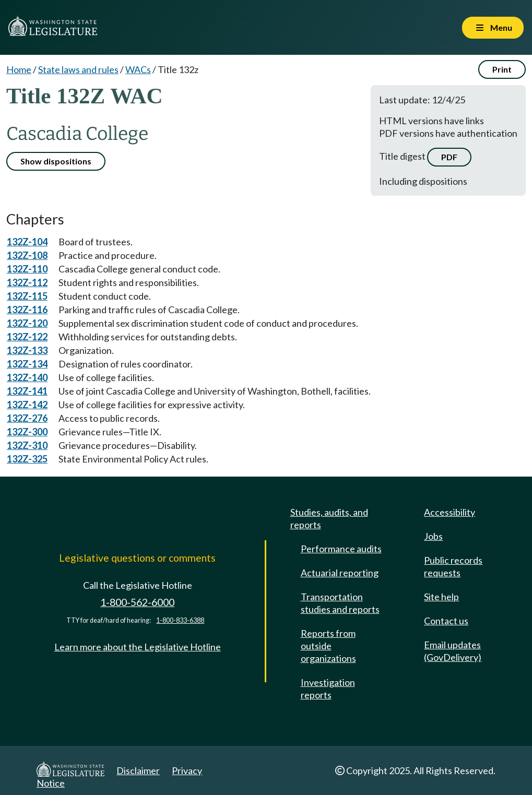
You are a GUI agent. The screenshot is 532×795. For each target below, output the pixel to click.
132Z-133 (27, 350)
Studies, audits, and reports (329, 518)
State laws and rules (78, 69)
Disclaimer (138, 770)
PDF (449, 157)
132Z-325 (27, 459)
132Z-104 (27, 242)
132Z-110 (27, 269)
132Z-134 (27, 364)
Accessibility (450, 512)
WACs (138, 69)
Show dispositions (56, 161)
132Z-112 (27, 282)
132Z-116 (27, 310)
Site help (441, 597)
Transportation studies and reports (340, 603)
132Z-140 (27, 377)
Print (502, 69)
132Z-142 (27, 405)
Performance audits (341, 549)
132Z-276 (27, 418)
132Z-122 (27, 337)
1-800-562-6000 (137, 602)
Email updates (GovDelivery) (453, 651)
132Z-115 (27, 296)
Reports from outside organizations (328, 646)
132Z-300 (27, 432)
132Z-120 (27, 323)
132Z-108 (27, 255)
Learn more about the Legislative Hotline (138, 647)
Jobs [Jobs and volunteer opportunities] (433, 536)
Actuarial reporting (340, 573)
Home (19, 69)
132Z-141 (27, 391)
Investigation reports (328, 689)
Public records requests (453, 566)
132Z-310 (27, 445)
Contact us (446, 621)
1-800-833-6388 (180, 620)
